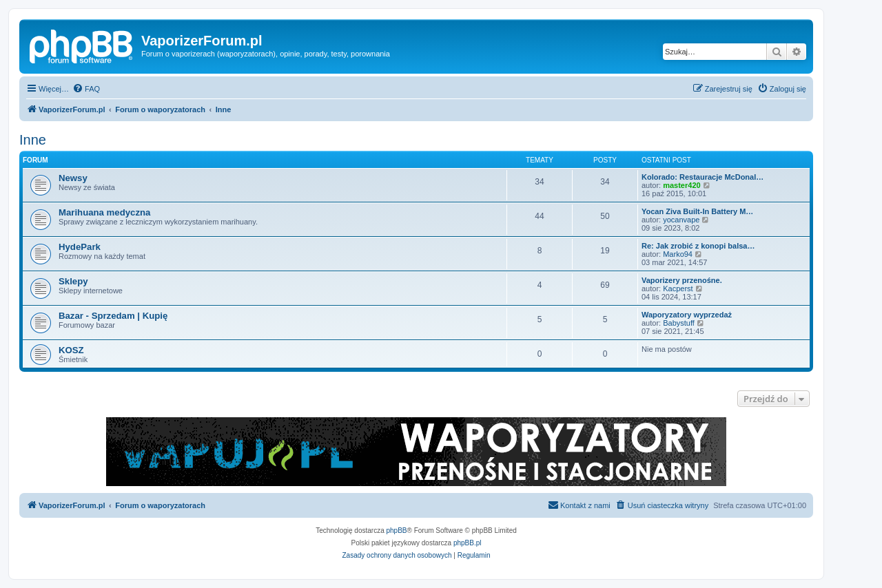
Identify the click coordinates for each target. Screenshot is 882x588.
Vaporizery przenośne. (682, 280)
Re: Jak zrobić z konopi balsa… (698, 246)
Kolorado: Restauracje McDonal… (702, 177)
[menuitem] (86, 89)
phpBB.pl (468, 543)
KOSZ (71, 350)
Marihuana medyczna (104, 212)
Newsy (73, 178)
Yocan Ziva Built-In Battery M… (697, 211)
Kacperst (678, 288)
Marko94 (678, 254)
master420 (681, 185)
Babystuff (679, 323)
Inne (33, 140)
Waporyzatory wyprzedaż (687, 315)
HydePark (80, 247)
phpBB (397, 531)
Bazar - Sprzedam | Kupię (113, 316)
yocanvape (681, 220)
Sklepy (73, 281)
